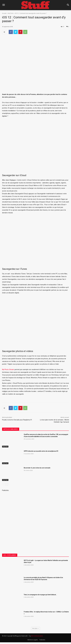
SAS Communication (37, 636)
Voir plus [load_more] (35, 628)
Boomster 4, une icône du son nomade (37, 468)
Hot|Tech (11, 13)
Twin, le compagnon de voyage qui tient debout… (40, 595)
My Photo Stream (8, 369)
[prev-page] (3, 484)
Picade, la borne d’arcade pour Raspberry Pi (17, 420)
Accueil (4, 13)
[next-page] (7, 484)
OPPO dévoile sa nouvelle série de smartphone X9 (41, 451)
